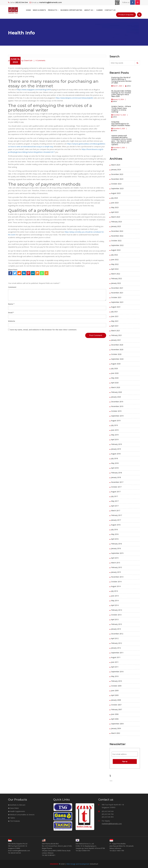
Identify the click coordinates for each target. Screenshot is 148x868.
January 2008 (116, 700)
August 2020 (116, 364)
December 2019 (117, 402)
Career (99, 10)
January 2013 (116, 629)
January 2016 (116, 548)
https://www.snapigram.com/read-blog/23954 (34, 90)
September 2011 (117, 653)
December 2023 (117, 174)
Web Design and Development (78, 864)
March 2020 (116, 387)
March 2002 (116, 733)
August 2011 (116, 657)
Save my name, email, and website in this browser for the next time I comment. (43, 330)
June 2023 (115, 203)
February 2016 (116, 544)
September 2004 (117, 724)
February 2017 (116, 515)
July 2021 (114, 312)
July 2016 (114, 529)
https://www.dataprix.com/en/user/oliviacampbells (74, 98)
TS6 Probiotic (14, 821)
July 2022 (114, 255)
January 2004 (116, 728)
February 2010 (116, 681)
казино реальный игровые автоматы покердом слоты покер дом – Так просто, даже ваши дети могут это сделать (121, 140)
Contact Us (110, 10)
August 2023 (116, 193)
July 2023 (114, 198)
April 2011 (115, 667)
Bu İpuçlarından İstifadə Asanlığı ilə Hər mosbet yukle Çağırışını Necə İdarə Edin (121, 94)
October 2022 (116, 241)
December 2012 (117, 634)
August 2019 (116, 421)
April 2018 (115, 468)
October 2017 (116, 487)
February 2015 (116, 567)
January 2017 (116, 520)
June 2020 (115, 373)
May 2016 (115, 534)
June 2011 (115, 662)
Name (11, 304)
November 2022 (117, 236)
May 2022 (115, 264)
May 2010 (115, 676)
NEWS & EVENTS (39, 10)
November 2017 (117, 482)
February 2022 (116, 278)
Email (11, 313)
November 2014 (117, 577)
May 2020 (115, 378)
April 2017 (115, 506)
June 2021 (115, 316)
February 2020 (116, 392)
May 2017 (115, 501)
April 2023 (115, 212)
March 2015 (116, 563)
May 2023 (115, 207)
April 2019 (115, 439)
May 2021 (115, 321)
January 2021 (116, 340)
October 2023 (116, 184)
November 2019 (117, 406)
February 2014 (116, 610)
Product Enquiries (126, 15)
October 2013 (116, 615)
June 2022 (115, 260)
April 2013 (115, 619)
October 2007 (116, 705)
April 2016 (115, 539)
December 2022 (117, 231)
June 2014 (115, 596)
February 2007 (116, 709)
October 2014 (116, 582)
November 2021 (117, 293)
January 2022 (116, 283)
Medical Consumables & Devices (21, 815)
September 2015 (117, 553)
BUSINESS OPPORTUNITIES (71, 10)
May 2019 (115, 435)
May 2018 (115, 463)
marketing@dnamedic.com (112, 824)
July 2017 (114, 496)
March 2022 (116, 274)
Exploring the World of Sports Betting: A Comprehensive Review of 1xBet (121, 80)
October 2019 (116, 411)
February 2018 (116, 473)
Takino (12, 818)
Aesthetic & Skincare (17, 805)
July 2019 (114, 425)
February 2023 (116, 222)
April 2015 (115, 558)
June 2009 (115, 691)
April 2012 (115, 638)
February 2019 (116, 444)
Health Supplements (17, 811)
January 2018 (116, 477)
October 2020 (116, 354)
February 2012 (116, 643)
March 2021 (116, 331)
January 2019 (116, 449)
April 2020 (115, 383)
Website (12, 321)
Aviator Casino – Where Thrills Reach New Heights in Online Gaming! (121, 109)
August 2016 (116, 525)
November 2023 (117, 179)
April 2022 (115, 269)
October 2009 (116, 686)
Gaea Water (13, 808)
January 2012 (116, 648)
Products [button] (53, 10)
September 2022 (117, 245)
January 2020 (116, 397)
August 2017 (116, 492)
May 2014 (115, 601)
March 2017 (116, 511)
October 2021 (116, 297)
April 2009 (115, 695)
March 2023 (116, 217)
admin (129, 86)
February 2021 (116, 335)
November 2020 (117, 349)
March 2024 (116, 165)
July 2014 (114, 591)
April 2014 (115, 605)
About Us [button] (89, 10)
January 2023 (116, 226)
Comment (12, 287)
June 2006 (115, 714)
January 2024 (116, 170)
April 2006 (115, 719)
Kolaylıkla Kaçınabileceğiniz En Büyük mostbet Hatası (121, 124)
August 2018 (116, 454)
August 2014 (116, 586)
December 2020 (117, 345)
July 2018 (114, 458)
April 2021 (115, 326)
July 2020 (114, 368)
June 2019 (115, 430)
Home (28, 10)
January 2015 (116, 572)
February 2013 (116, 624)
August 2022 (116, 250)
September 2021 (117, 302)
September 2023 (117, 188)
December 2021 (117, 288)
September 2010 (117, 672)
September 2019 (117, 416)
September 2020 (117, 359)
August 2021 (116, 307)
